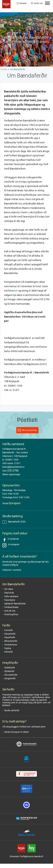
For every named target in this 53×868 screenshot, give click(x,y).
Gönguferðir (10, 678)
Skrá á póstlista (29, 430)
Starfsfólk (9, 593)
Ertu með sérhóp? (14, 721)
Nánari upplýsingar (11, 474)
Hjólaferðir (9, 671)
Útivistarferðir (11, 675)
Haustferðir (10, 637)
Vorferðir (9, 630)
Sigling (8, 648)
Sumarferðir (10, 634)
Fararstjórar (10, 600)
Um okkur (9, 589)
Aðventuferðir (11, 641)
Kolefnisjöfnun (11, 614)
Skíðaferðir (10, 668)
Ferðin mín (38, 3)
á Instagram (13, 544)
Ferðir (6, 625)
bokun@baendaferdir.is (13, 467)
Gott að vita (10, 611)
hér (16, 291)
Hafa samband (11, 596)
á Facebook (11, 540)
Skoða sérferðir (12, 710)
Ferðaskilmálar (11, 607)
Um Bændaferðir (18, 69)
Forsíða (4, 69)
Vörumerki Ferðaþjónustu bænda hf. (27, 856)
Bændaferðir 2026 (14, 522)
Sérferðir (9, 652)
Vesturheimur (11, 645)
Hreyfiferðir (10, 663)
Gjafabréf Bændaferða (15, 604)
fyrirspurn (16, 732)
